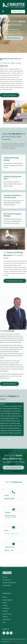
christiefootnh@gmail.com (13, 531)
